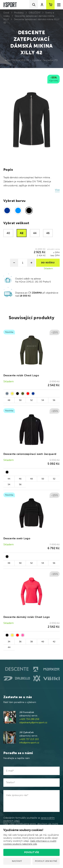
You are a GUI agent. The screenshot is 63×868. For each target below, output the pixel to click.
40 (43, 642)
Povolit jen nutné (46, 861)
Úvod (6, 13)
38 (32, 642)
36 (20, 642)
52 (31, 400)
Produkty (19, 13)
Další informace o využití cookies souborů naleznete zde (30, 842)
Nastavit (17, 861)
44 (9, 479)
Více (57, 190)
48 (9, 400)
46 (20, 479)
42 (54, 642)
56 (54, 400)
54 (43, 400)
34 (9, 642)
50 (20, 400)
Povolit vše (32, 852)
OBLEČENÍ (35, 13)
